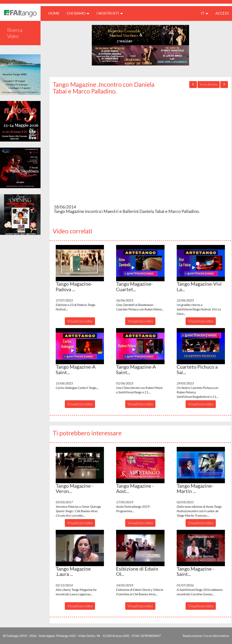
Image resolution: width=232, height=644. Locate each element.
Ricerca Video (15, 33)
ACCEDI (222, 13)
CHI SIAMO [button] (78, 13)
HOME (55, 13)
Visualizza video (80, 321)
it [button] (205, 13)
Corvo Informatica (216, 636)
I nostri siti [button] (110, 13)
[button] (80, 263)
